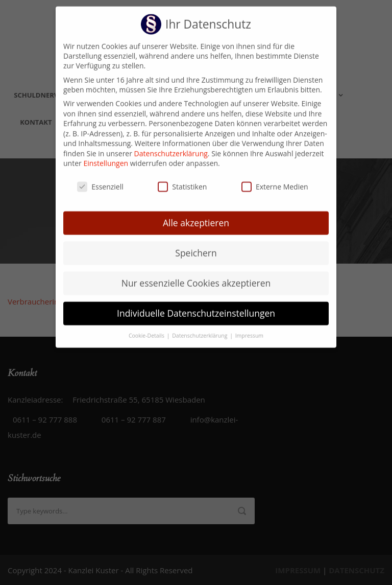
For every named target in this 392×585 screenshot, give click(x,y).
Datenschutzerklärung (171, 145)
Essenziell (100, 178)
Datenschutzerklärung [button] (200, 326)
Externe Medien (275, 178)
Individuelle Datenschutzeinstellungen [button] (196, 304)
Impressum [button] (249, 326)
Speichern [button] (196, 244)
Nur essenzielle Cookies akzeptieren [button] (196, 274)
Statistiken (182, 178)
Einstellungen (106, 155)
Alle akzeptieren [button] (196, 214)
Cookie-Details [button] (147, 326)
